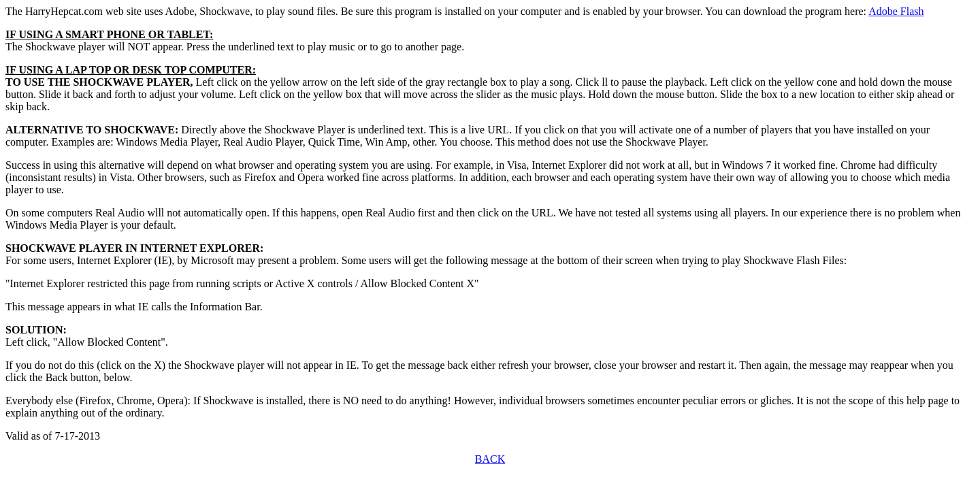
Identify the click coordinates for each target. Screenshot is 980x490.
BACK (490, 459)
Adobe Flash (896, 11)
